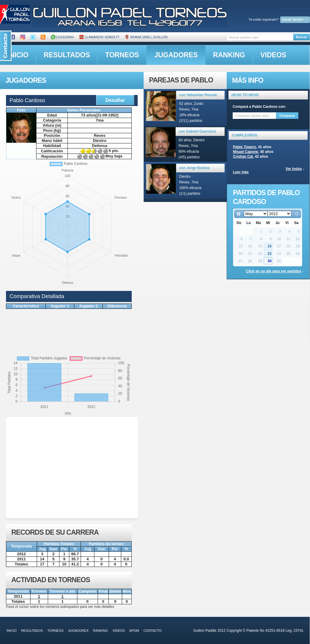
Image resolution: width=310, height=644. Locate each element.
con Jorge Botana (194, 168)
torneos (122, 55)
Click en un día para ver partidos (274, 271)
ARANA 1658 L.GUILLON (146, 37)
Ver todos (294, 169)
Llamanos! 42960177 (99, 37)
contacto (152, 631)
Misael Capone (245, 152)
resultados (67, 55)
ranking (229, 55)
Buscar (301, 37)
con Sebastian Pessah (198, 95)
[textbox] (260, 37)
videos (273, 55)
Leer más (241, 172)
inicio (12, 631)
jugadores (176, 55)
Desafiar (115, 100)
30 (270, 261)
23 (270, 254)
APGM (134, 631)
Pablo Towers (244, 147)
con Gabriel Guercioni (197, 131)
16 (270, 246)
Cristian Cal (243, 157)
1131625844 (62, 37)
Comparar (287, 116)
